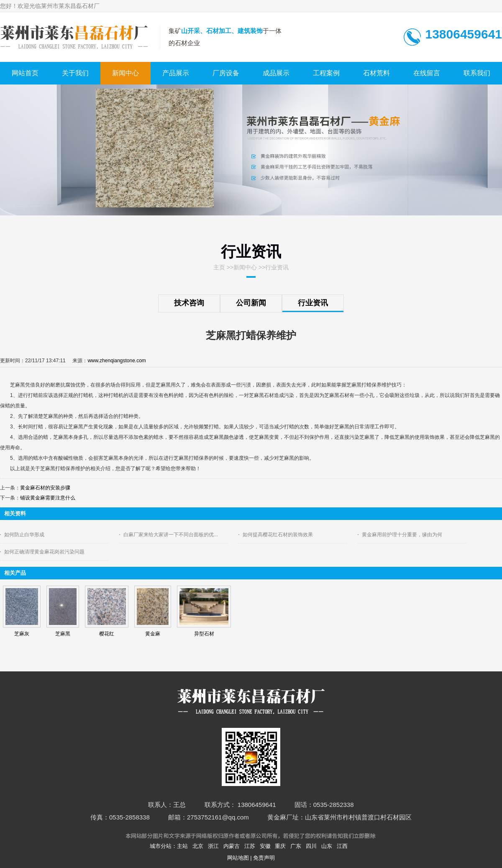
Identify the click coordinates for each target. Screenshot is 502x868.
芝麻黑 (63, 634)
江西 (342, 846)
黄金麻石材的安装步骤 (45, 488)
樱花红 (107, 634)
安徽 (265, 846)
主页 (219, 267)
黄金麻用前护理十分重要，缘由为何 (402, 535)
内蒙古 (232, 846)
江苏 (250, 846)
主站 (182, 846)
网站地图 (238, 858)
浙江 (213, 846)
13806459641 (464, 34)
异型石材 (204, 634)
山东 (327, 846)
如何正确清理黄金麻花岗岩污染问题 (44, 552)
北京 (198, 846)
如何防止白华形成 (24, 535)
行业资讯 (277, 267)
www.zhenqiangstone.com (117, 361)
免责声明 (264, 858)
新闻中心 (245, 267)
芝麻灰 (22, 634)
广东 (296, 846)
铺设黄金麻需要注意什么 (48, 498)
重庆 (280, 846)
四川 (311, 846)
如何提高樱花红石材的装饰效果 (278, 535)
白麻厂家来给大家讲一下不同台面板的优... (171, 535)
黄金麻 (153, 634)
